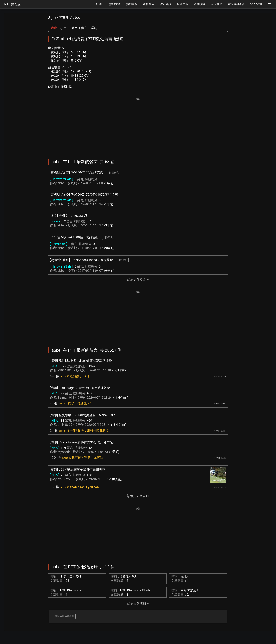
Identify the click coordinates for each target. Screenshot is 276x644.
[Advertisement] (138, 126)
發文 (74, 28)
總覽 (54, 28)
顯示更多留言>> (138, 496)
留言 (84, 28)
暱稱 (94, 28)
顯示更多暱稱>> (138, 603)
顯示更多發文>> (138, 279)
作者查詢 (62, 18)
